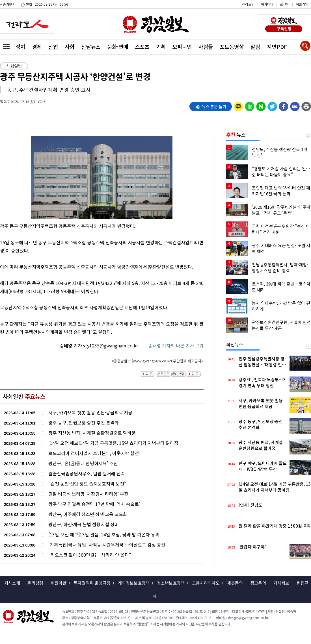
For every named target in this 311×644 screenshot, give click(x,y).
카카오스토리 (263, 7)
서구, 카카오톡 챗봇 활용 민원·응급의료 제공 (90, 413)
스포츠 (142, 46)
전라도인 (248, 4)
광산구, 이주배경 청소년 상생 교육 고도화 (88, 514)
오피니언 (182, 46)
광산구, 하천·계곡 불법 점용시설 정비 (84, 524)
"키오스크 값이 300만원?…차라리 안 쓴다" (90, 555)
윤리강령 (35, 583)
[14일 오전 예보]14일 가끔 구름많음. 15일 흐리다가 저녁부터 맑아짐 (113, 443)
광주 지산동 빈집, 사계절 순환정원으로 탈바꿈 (92, 433)
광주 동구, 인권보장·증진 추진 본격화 (84, 423)
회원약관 (59, 583)
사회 (70, 46)
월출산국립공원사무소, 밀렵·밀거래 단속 (87, 474)
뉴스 (236, 134)
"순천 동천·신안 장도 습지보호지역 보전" (87, 484)
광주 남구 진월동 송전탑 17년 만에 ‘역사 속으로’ (94, 504)
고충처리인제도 (206, 583)
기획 (161, 46)
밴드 (263, 16)
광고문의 (258, 583)
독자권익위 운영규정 (92, 583)
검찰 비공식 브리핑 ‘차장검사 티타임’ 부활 (88, 494)
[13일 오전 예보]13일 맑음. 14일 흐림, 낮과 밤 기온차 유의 (104, 535)
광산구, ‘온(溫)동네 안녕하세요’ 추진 (83, 463)
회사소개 (12, 583)
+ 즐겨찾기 (8, 4)
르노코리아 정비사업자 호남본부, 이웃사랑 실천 (94, 453)
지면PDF (277, 46)
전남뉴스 (91, 46)
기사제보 (281, 583)
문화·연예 (118, 46)
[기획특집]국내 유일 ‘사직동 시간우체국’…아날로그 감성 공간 (107, 545)
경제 (37, 46)
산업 (53, 46)
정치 (20, 46)
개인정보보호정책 (134, 583)
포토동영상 (232, 46)
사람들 (206, 46)
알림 (255, 46)
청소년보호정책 (171, 583)
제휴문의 (235, 583)
